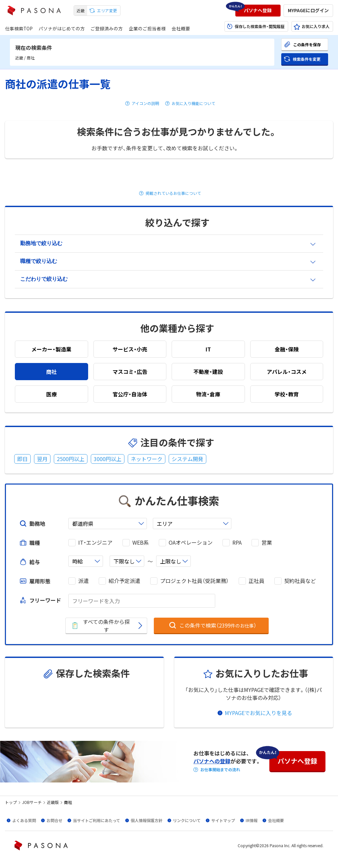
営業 (267, 542)
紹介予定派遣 (124, 581)
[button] (258, 11)
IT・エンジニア (95, 542)
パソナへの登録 (212, 761)
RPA (237, 542)
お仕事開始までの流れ (220, 770)
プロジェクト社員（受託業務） (194, 581)
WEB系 (141, 542)
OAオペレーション (191, 542)
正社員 (256, 581)
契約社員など (300, 581)
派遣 (84, 581)
